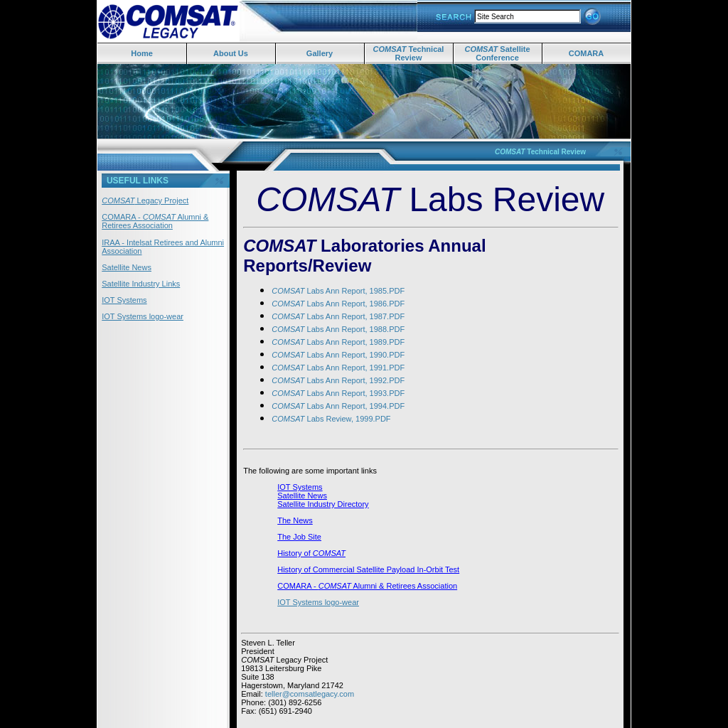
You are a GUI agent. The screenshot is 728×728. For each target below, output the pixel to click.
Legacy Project (145, 200)
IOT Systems (124, 300)
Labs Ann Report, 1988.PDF (338, 329)
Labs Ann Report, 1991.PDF (338, 368)
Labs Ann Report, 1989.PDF (338, 342)
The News (295, 520)
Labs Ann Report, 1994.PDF (338, 406)
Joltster (283, 719)
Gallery (320, 53)
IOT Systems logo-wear (143, 316)
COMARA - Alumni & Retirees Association (155, 221)
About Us (231, 53)
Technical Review (409, 53)
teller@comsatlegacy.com (310, 694)
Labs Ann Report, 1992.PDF (338, 380)
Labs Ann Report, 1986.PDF (338, 304)
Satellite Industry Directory (323, 504)
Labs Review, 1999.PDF (331, 419)
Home (142, 53)
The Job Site (299, 537)
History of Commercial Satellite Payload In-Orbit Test (368, 569)
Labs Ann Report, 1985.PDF (338, 291)
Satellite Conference (497, 53)
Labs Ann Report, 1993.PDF (338, 393)
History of (295, 553)
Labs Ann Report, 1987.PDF (338, 316)
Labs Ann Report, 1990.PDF (338, 355)
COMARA (587, 53)
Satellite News (127, 267)
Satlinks (255, 719)
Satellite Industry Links (141, 284)
